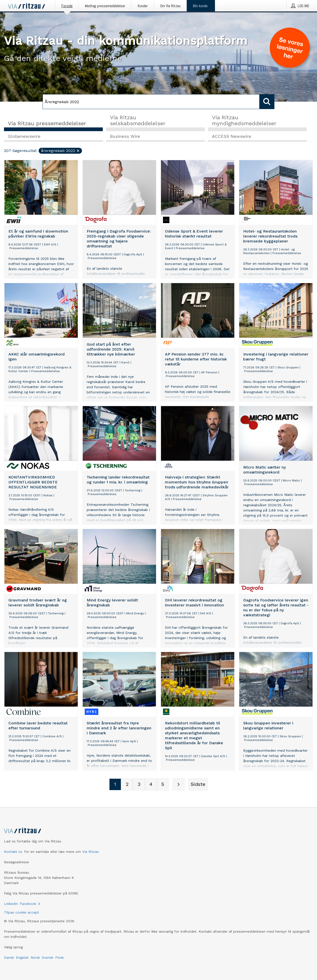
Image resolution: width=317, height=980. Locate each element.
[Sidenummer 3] (139, 785)
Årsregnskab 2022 (61, 151)
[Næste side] (179, 785)
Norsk (35, 957)
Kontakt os (13, 852)
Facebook (28, 904)
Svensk (48, 957)
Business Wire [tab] (125, 137)
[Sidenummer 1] (115, 785)
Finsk (59, 957)
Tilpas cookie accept (22, 912)
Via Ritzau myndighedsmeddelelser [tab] (244, 120)
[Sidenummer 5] (163, 785)
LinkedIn (11, 904)
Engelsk (22, 957)
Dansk (9, 957)
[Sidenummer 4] (151, 785)
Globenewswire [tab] (24, 137)
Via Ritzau (91, 852)
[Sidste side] (198, 785)
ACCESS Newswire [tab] (232, 137)
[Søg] (151, 102)
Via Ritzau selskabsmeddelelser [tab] (138, 120)
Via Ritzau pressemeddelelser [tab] (47, 123)
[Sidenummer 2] (127, 785)
